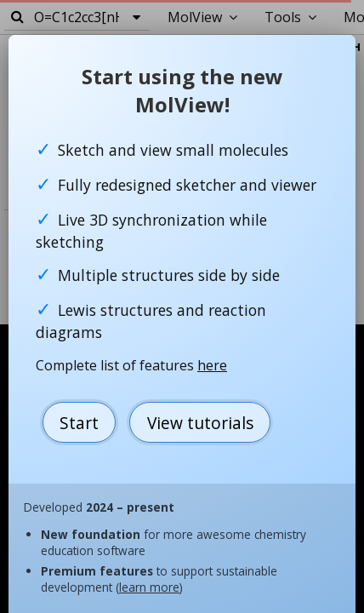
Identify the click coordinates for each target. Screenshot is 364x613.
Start (79, 423)
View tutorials (200, 423)
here (212, 365)
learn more (149, 587)
